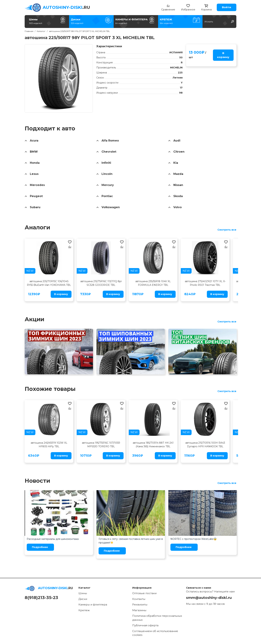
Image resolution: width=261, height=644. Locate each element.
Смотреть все (227, 230)
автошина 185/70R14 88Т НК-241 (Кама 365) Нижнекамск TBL (153, 445)
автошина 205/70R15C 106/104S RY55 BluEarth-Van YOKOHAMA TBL (49, 283)
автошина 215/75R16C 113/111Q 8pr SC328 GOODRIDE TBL (101, 283)
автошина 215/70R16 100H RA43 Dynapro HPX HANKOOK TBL (205, 445)
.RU (66, 7)
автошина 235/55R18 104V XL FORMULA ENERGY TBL (153, 283)
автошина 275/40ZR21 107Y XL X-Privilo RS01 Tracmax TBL (205, 283)
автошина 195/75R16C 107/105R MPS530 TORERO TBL (101, 445)
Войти (227, 7)
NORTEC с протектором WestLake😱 (193, 539)
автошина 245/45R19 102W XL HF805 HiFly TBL (49, 445)
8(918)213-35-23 (41, 598)
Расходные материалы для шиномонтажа (53, 539)
